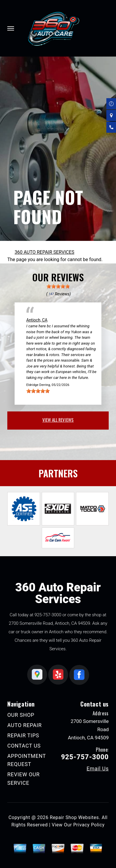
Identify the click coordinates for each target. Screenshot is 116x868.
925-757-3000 (48, 615)
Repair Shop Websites (74, 817)
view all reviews (58, 420)
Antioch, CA (37, 320)
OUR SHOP (21, 715)
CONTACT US (24, 746)
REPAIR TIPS (23, 735)
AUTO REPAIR (25, 725)
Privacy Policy (89, 825)
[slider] (58, 286)
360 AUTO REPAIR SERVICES (44, 252)
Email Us (98, 769)
